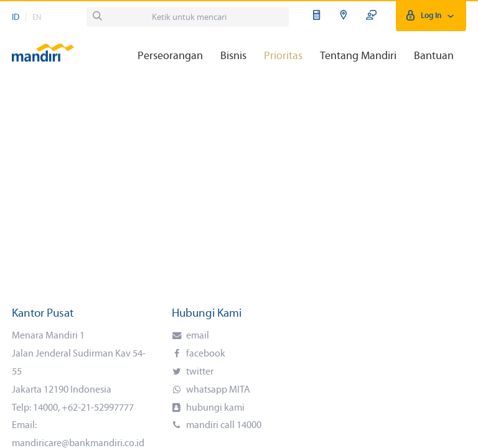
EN (37, 18)
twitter (199, 372)
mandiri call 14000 (223, 426)
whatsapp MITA (217, 390)
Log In (431, 16)
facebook (205, 354)
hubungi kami (214, 408)
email (197, 336)
